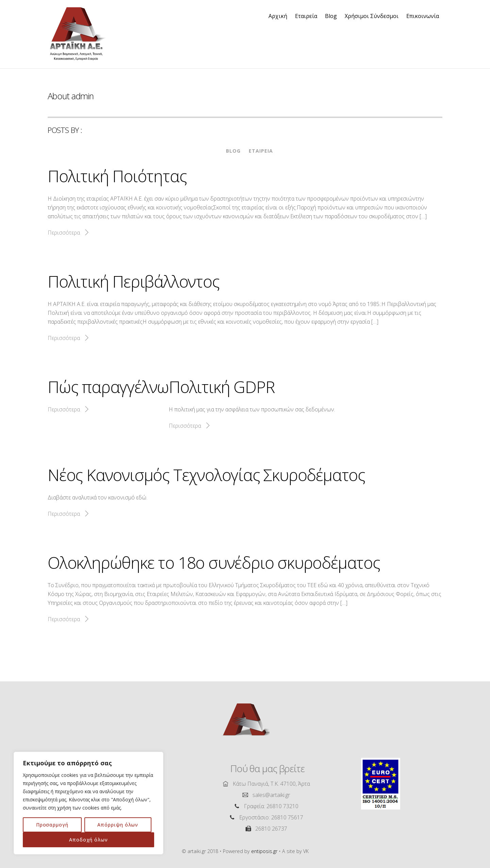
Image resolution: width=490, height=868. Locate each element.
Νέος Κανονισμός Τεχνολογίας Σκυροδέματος (206, 475)
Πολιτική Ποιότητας (117, 176)
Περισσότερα (64, 233)
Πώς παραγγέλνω (108, 387)
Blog (331, 16)
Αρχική (278, 16)
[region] (88, 803)
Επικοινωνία (423, 16)
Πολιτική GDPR (222, 387)
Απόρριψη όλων (118, 825)
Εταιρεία (306, 16)
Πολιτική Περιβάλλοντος (134, 281)
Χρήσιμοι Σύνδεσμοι (372, 16)
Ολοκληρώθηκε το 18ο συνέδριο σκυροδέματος (214, 563)
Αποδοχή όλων (88, 840)
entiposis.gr (264, 851)
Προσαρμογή (52, 825)
